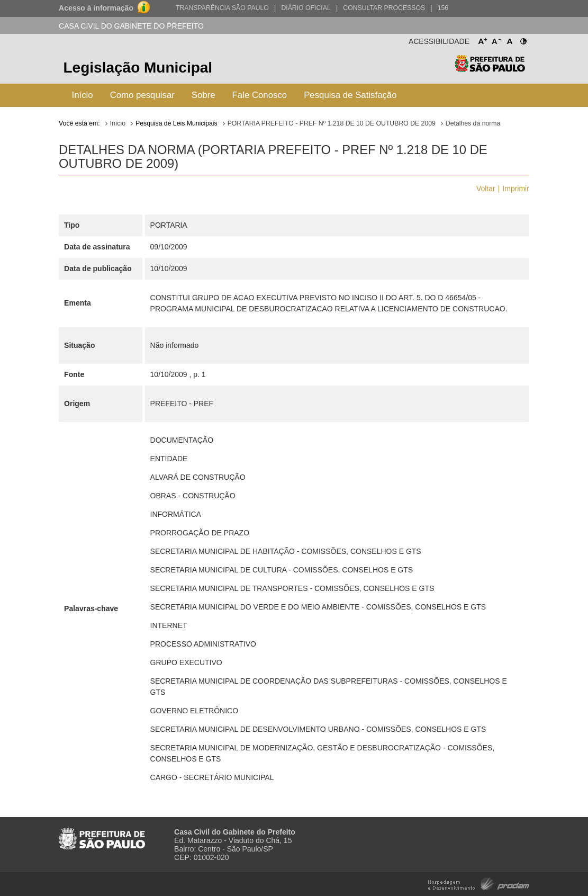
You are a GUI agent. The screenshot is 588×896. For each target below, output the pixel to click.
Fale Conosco (260, 95)
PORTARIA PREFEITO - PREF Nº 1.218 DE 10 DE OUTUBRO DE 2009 (332, 123)
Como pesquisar (142, 95)
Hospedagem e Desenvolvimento (479, 883)
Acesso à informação (96, 8)
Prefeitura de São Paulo (490, 69)
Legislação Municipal (138, 68)
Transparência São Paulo (222, 8)
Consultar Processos (384, 8)
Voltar (486, 189)
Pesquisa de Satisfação (350, 95)
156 (443, 8)
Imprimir (516, 189)
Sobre (203, 95)
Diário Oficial (306, 8)
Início (83, 95)
